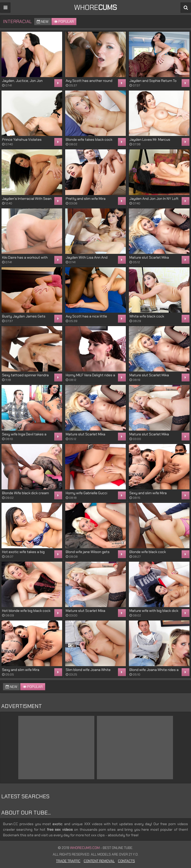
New (43, 22)
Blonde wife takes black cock (89, 139)
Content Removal (99, 861)
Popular (64, 22)
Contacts (126, 861)
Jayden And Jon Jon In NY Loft (154, 199)
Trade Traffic (68, 861)
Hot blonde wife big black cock (26, 611)
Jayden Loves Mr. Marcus (150, 139)
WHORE (95, 7)
